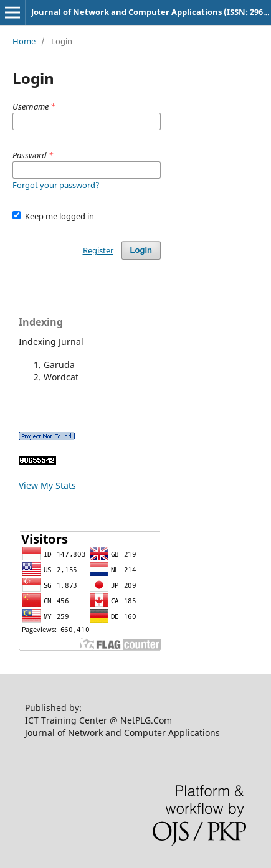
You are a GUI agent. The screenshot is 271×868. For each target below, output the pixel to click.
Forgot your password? (56, 185)
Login (141, 250)
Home (24, 41)
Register (98, 250)
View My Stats (47, 485)
